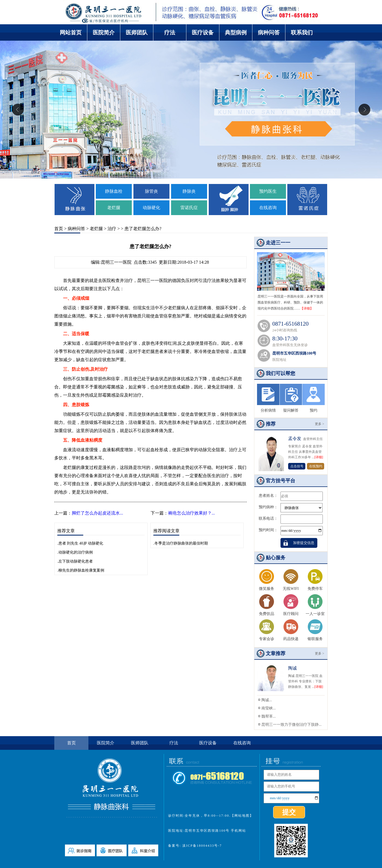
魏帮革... (269, 716)
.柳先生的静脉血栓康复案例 (81, 570)
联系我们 (302, 32)
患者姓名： (268, 496)
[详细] (319, 457)
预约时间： (268, 530)
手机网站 (238, 831)
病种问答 (269, 32)
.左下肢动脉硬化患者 (75, 561)
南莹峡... (269, 708)
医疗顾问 (291, 614)
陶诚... (267, 700)
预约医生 (268, 191)
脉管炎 (151, 191)
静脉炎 (189, 191)
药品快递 (291, 639)
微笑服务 (267, 589)
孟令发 (295, 439)
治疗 (112, 229)
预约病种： (268, 507)
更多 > (320, 424)
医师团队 (137, 32)
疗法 (170, 32)
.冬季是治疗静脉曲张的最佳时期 (181, 543)
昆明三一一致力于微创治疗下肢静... (292, 725)
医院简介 (104, 32)
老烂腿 (114, 208)
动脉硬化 (151, 208)
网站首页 (71, 32)
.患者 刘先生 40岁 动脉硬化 (80, 543)
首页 (59, 229)
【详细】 (307, 308)
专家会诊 (267, 639)
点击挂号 (297, 466)
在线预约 (316, 466)
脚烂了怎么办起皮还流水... (97, 513)
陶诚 (293, 668)
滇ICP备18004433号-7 (201, 846)
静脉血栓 (114, 191)
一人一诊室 (315, 614)
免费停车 (315, 589)
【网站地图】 (242, 816)
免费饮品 (267, 614)
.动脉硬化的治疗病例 (75, 552)
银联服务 (315, 639)
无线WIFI (291, 589)
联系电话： (268, 518)
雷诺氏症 (189, 208)
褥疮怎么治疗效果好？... (192, 513)
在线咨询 (268, 208)
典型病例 (236, 32)
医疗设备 (203, 32)
